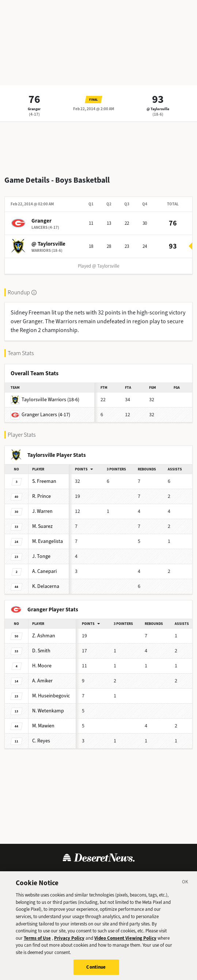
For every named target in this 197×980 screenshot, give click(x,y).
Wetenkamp (48, 711)
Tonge (41, 556)
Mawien (43, 726)
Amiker (42, 681)
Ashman (44, 636)
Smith (41, 651)
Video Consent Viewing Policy (125, 944)
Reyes (41, 741)
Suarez (42, 526)
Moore (42, 666)
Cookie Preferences (158, 875)
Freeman (44, 481)
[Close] (185, 889)
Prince (41, 496)
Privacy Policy (69, 875)
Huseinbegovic (51, 696)
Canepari (44, 571)
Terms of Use (29, 875)
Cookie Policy (110, 875)
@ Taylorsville (158, 109)
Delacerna (46, 586)
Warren (42, 511)
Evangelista (48, 541)
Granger (34, 109)
